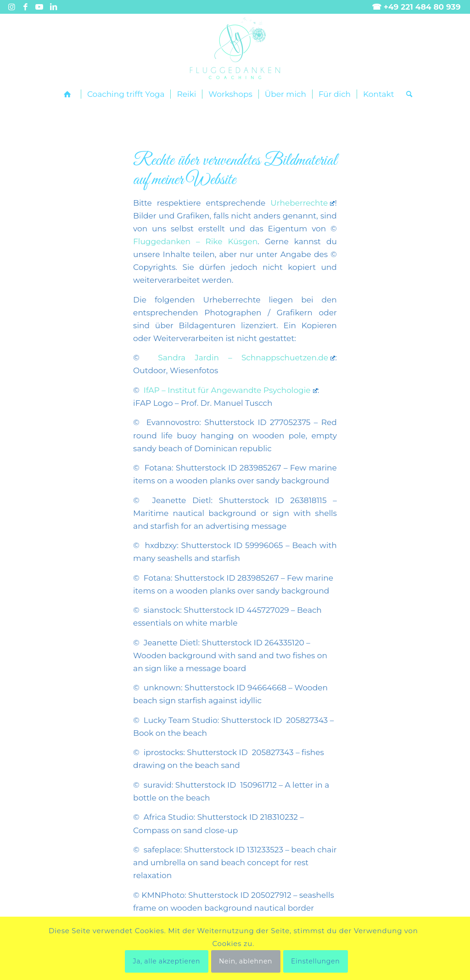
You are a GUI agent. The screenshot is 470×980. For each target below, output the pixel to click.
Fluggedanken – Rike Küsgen (195, 241)
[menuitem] (69, 94)
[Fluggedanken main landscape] (235, 48)
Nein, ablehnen (246, 961)
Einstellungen (315, 961)
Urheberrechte (302, 203)
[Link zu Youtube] (39, 7)
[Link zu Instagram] (12, 7)
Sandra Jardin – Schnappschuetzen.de (246, 358)
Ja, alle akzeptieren (167, 961)
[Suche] (406, 94)
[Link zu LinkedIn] (53, 7)
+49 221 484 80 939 (422, 7)
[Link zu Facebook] (25, 7)
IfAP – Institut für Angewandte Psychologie (231, 390)
